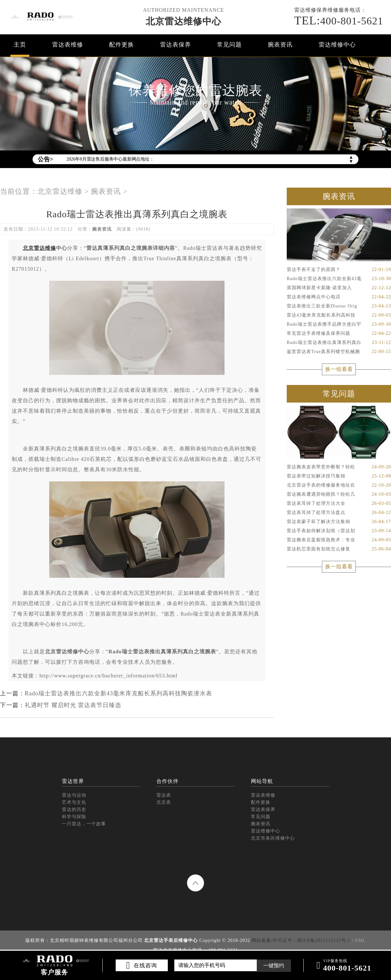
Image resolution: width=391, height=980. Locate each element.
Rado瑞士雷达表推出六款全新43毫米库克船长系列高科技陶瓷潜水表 (118, 693)
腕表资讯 (280, 45)
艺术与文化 (74, 802)
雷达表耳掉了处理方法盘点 (339, 513)
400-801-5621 (339, 21)
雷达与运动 (74, 795)
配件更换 (122, 45)
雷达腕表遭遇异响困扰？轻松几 (339, 494)
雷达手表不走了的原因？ (339, 270)
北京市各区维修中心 (273, 838)
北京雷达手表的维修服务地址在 (339, 485)
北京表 (164, 802)
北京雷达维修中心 (183, 21)
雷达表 (164, 795)
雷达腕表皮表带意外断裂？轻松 (339, 467)
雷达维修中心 (337, 45)
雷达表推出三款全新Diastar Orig (339, 306)
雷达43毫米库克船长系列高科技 (339, 315)
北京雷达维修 (60, 191)
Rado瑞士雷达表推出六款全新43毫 (339, 279)
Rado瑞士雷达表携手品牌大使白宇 (339, 324)
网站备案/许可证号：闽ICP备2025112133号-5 (301, 940)
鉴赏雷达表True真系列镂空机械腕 (339, 352)
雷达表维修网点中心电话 (339, 297)
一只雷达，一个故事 (84, 824)
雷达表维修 (68, 45)
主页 (20, 45)
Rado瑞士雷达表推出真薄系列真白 (339, 343)
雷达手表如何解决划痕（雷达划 (339, 531)
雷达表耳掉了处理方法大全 (339, 504)
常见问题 (229, 45)
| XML (359, 940)
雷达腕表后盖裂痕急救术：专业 (339, 540)
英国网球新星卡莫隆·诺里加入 (339, 288)
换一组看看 (339, 369)
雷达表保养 (175, 45)
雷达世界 (73, 781)
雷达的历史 (74, 810)
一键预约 (274, 966)
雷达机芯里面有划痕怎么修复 (339, 549)
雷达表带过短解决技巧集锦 (339, 476)
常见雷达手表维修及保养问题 (339, 334)
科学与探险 (74, 817)
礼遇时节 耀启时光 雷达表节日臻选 (73, 705)
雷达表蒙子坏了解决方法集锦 (339, 522)
